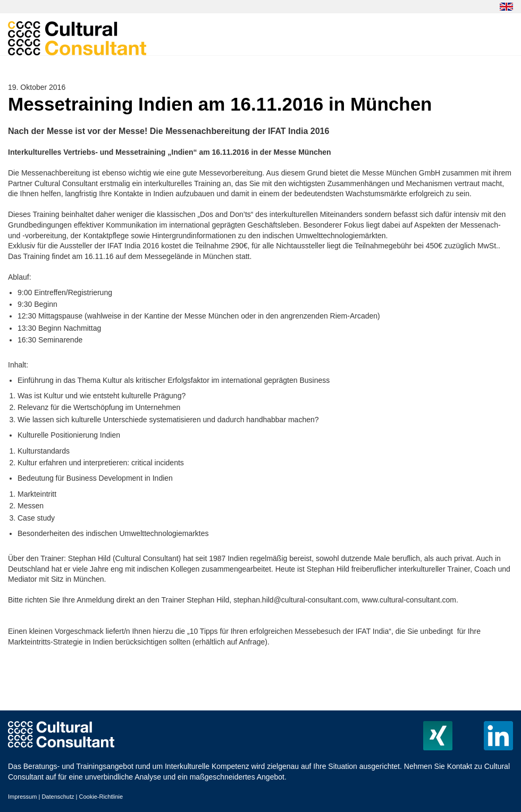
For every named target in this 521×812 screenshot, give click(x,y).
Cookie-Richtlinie (101, 797)
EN (506, 7)
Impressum (22, 797)
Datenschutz (58, 797)
